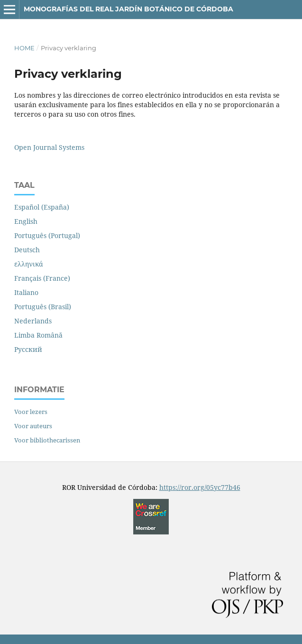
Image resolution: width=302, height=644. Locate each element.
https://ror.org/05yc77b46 (200, 487)
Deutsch (27, 250)
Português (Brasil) (43, 307)
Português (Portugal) (47, 235)
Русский (28, 349)
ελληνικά (29, 264)
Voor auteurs (33, 426)
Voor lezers (31, 412)
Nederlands (33, 321)
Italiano (26, 292)
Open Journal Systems (49, 147)
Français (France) (42, 278)
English (26, 221)
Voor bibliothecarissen (47, 440)
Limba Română (38, 335)
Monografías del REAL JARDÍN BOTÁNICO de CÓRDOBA (128, 9)
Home (24, 48)
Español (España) (42, 207)
